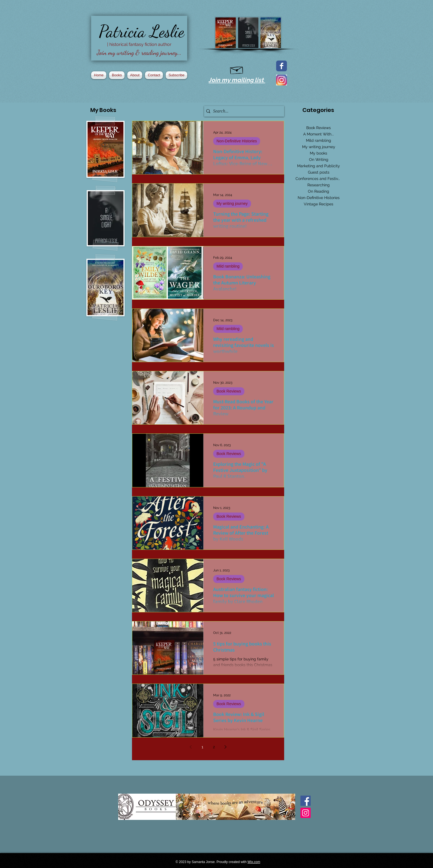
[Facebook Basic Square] (306, 801)
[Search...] (243, 111)
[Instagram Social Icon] (306, 813)
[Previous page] (191, 747)
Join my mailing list (237, 80)
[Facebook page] (282, 66)
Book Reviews (229, 391)
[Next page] (226, 747)
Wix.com (254, 862)
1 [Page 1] (202, 747)
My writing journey (232, 203)
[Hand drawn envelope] (237, 69)
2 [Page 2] (214, 747)
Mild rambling (228, 266)
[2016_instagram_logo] (282, 80)
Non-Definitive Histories (237, 141)
